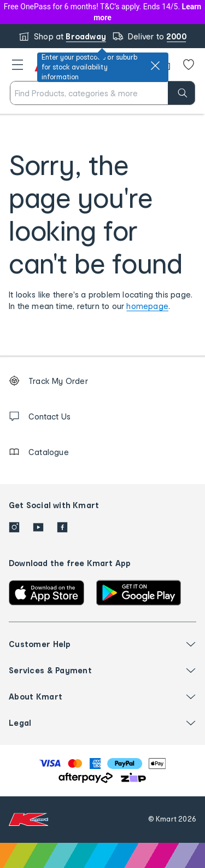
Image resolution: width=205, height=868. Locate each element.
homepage (147, 306)
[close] (155, 66)
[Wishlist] (189, 65)
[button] (17, 65)
